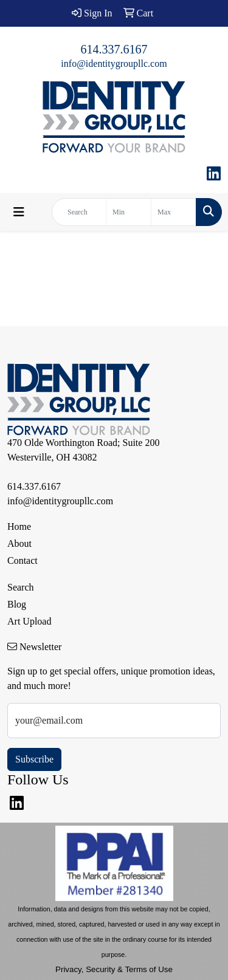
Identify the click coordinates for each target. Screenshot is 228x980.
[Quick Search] (79, 212)
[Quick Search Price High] (174, 212)
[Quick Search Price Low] (129, 212)
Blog (17, 604)
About (19, 543)
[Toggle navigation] (19, 212)
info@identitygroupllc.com (114, 63)
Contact (22, 560)
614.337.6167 (114, 49)
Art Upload (29, 621)
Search (21, 587)
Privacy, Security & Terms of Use (114, 969)
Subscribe (34, 759)
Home (19, 526)
